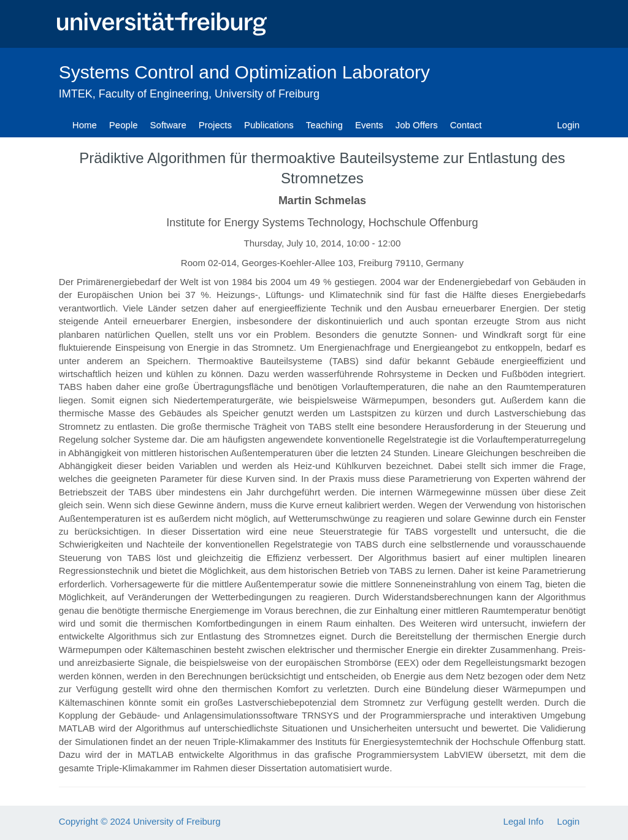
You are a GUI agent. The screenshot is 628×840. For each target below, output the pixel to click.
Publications (269, 125)
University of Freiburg (267, 94)
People (124, 125)
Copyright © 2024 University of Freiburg (140, 821)
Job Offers (417, 125)
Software (168, 125)
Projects (215, 125)
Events (369, 125)
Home (85, 125)
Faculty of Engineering (154, 94)
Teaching (324, 125)
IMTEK (76, 94)
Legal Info (523, 821)
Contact (466, 125)
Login (568, 125)
